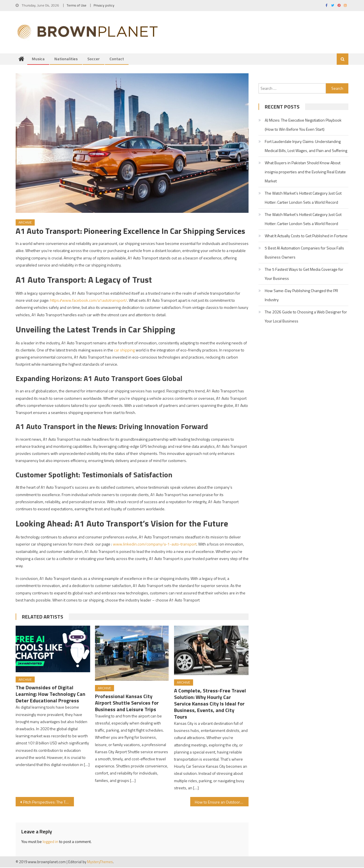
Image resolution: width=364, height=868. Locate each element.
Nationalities (66, 59)
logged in (50, 842)
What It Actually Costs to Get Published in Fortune (306, 236)
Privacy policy (104, 5)
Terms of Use (76, 5)
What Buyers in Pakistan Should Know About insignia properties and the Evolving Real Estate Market (305, 172)
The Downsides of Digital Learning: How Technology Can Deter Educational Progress (50, 695)
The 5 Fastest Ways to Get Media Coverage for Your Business (304, 274)
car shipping (124, 350)
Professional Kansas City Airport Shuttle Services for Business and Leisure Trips (127, 703)
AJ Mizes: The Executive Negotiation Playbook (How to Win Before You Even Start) (303, 125)
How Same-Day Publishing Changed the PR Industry (301, 296)
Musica (38, 59)
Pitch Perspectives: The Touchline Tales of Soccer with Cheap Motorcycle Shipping (48, 803)
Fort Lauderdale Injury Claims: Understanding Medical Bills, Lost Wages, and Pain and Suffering (306, 146)
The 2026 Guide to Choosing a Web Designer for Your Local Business (306, 317)
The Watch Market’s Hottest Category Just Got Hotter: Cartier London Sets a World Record (303, 198)
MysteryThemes (100, 862)
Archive (25, 223)
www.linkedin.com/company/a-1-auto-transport (155, 545)
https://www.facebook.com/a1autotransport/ (89, 301)
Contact (117, 59)
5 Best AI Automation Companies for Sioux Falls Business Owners (304, 253)
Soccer (94, 59)
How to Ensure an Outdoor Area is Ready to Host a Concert (222, 803)
